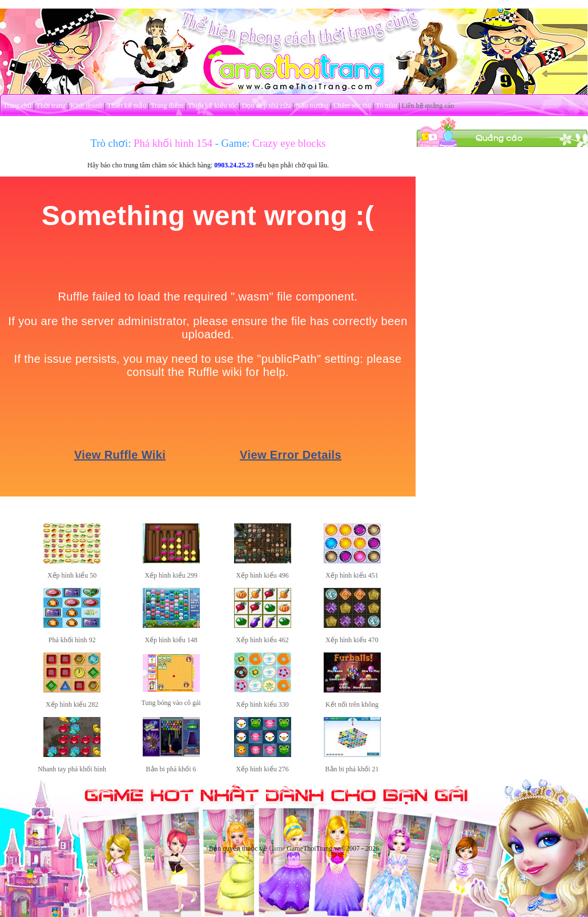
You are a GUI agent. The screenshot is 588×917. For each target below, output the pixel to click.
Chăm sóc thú (352, 106)
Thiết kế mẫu (127, 106)
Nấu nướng (312, 106)
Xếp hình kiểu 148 (171, 640)
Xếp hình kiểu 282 (72, 704)
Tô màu (386, 106)
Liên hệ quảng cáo (428, 106)
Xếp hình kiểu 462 (262, 640)
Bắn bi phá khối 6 (171, 769)
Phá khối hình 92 (72, 640)
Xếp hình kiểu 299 (171, 575)
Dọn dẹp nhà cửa (267, 106)
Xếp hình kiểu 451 (352, 575)
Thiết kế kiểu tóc (212, 106)
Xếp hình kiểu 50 (72, 575)
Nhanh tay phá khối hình (72, 769)
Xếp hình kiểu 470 (352, 640)
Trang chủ (18, 106)
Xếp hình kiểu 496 (262, 575)
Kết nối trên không (352, 704)
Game (277, 848)
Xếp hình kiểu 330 (262, 704)
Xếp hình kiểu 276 (262, 769)
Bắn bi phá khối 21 (352, 769)
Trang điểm (167, 106)
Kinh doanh (86, 106)
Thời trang (51, 106)
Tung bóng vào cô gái (171, 703)
